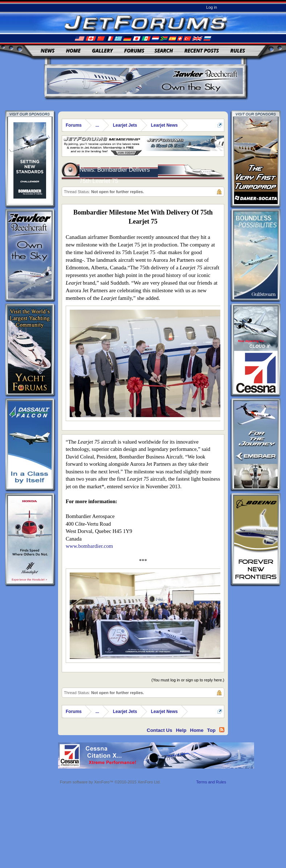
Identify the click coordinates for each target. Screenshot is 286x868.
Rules (238, 51)
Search (164, 51)
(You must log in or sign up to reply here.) (188, 680)
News (48, 51)
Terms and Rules (211, 782)
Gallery (103, 51)
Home (73, 51)
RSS (222, 730)
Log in (212, 7)
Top (211, 730)
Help (181, 730)
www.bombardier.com (89, 546)
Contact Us (159, 730)
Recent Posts (202, 51)
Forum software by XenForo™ (110, 782)
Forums (134, 51)
